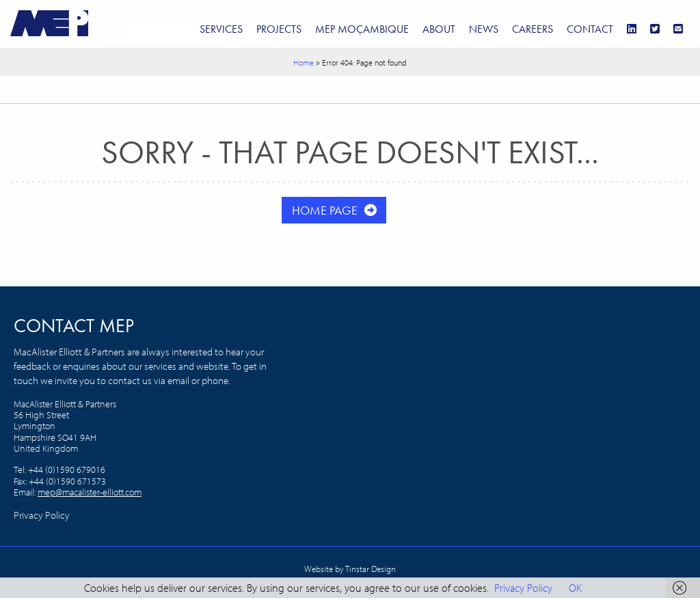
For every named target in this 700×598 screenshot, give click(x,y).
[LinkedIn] (632, 29)
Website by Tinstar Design (350, 569)
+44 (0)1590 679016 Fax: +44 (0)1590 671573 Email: (60, 481)
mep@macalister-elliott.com (90, 492)
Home (304, 63)
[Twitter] (655, 29)
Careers (533, 29)
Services (221, 29)
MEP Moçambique (362, 29)
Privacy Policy (42, 515)
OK (575, 588)
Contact (590, 29)
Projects (279, 29)
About (439, 29)
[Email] (678, 29)
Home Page (325, 210)
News (484, 29)
